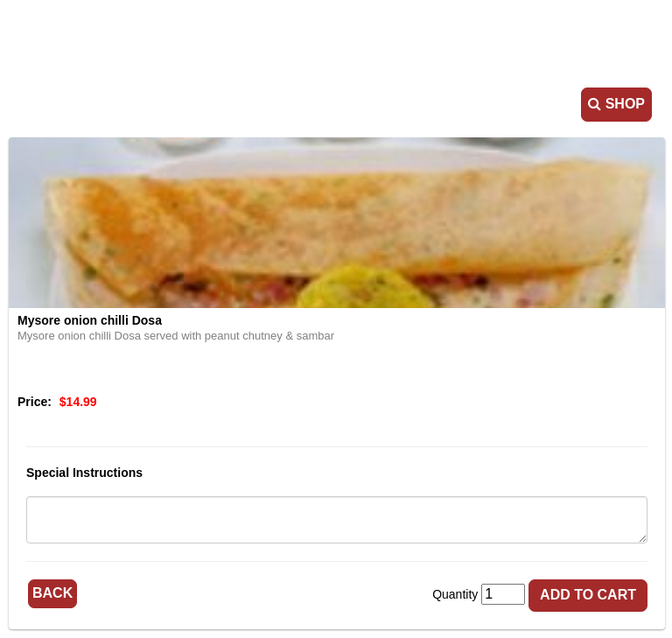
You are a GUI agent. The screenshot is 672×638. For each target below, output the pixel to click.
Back (52, 593)
